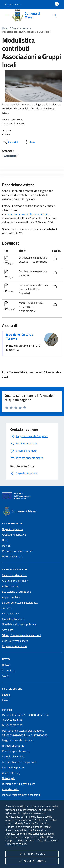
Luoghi (6, 695)
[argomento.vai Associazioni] (11, 156)
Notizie (6, 665)
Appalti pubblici (11, 597)
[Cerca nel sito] (55, 15)
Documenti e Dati (12, 556)
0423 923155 (15, 720)
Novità (15, 28)
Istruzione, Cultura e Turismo (20, 337)
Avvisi (25, 28)
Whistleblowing (11, 773)
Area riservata (10, 789)
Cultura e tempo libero (15, 641)
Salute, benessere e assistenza (20, 602)
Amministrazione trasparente (19, 762)
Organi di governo (12, 529)
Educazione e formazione (16, 592)
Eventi (6, 700)
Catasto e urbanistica (14, 575)
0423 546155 (15, 725)
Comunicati (9, 670)
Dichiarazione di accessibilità (19, 784)
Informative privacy (13, 767)
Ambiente (8, 630)
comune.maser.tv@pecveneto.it (28, 214)
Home (5, 28)
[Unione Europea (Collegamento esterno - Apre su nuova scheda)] (32, 497)
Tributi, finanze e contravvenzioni (21, 635)
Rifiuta (32, 854)
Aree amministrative (14, 535)
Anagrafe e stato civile (15, 581)
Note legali (8, 778)
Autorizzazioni (10, 586)
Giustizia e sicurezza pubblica (19, 624)
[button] (13, 4)
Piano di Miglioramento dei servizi (22, 795)
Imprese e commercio (14, 646)
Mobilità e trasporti (13, 619)
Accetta (32, 861)
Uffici (5, 540)
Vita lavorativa (10, 613)
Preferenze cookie (16, 844)
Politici (6, 546)
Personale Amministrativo (17, 551)
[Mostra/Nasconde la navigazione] (7, 15)
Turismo (7, 608)
